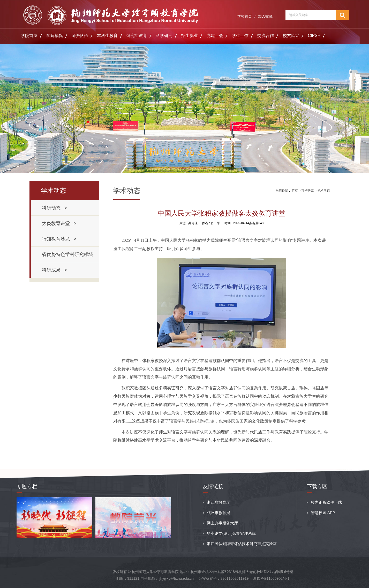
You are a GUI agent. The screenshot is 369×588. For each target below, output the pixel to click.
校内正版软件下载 (326, 502)
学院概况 (55, 36)
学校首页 (245, 16)
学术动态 (323, 191)
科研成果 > (55, 270)
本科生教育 (107, 36)
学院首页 (29, 36)
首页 (295, 191)
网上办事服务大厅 (222, 523)
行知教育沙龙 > (59, 239)
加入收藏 (265, 16)
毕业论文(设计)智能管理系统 (231, 533)
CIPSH (314, 36)
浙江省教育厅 (219, 502)
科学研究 (164, 36)
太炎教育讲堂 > (59, 223)
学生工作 (240, 36)
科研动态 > (55, 208)
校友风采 (291, 36)
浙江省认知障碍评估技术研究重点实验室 (242, 544)
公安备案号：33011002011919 (224, 578)
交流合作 (266, 36)
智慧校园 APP (323, 513)
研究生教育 (137, 36)
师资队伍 (80, 36)
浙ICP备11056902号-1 (271, 578)
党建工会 (215, 36)
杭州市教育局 (219, 513)
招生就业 (190, 36)
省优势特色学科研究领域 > (69, 257)
